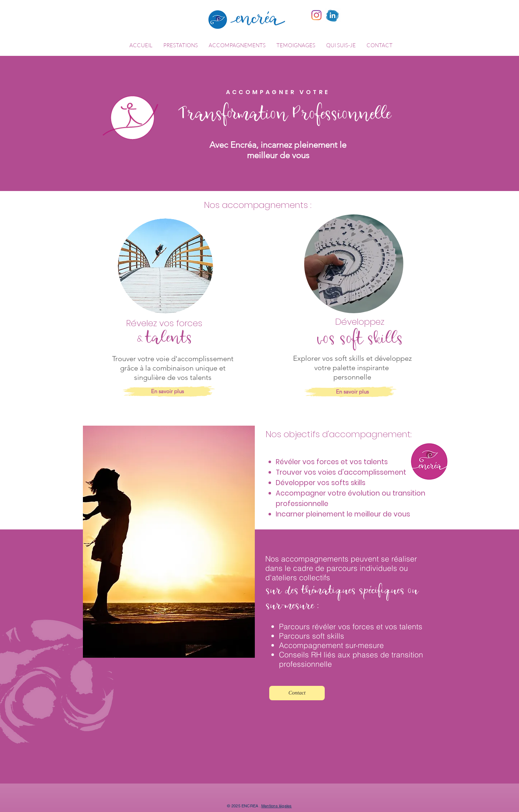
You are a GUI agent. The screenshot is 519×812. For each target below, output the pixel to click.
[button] (181, 45)
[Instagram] (316, 15)
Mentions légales (277, 806)
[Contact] (297, 693)
